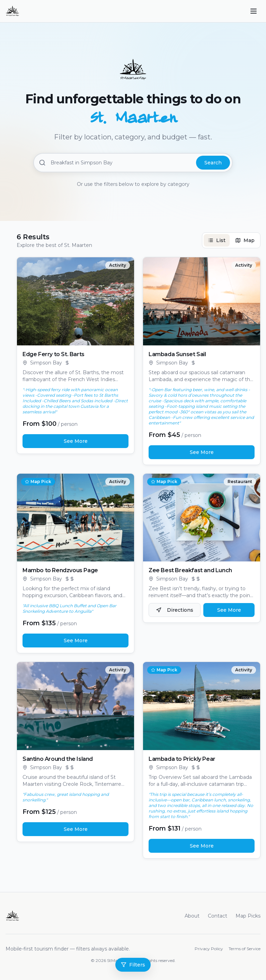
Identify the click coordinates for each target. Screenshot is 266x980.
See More (76, 441)
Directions (175, 610)
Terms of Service (245, 949)
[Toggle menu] (254, 11)
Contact (218, 916)
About (192, 916)
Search (213, 163)
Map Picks (248, 916)
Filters (133, 965)
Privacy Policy (209, 949)
